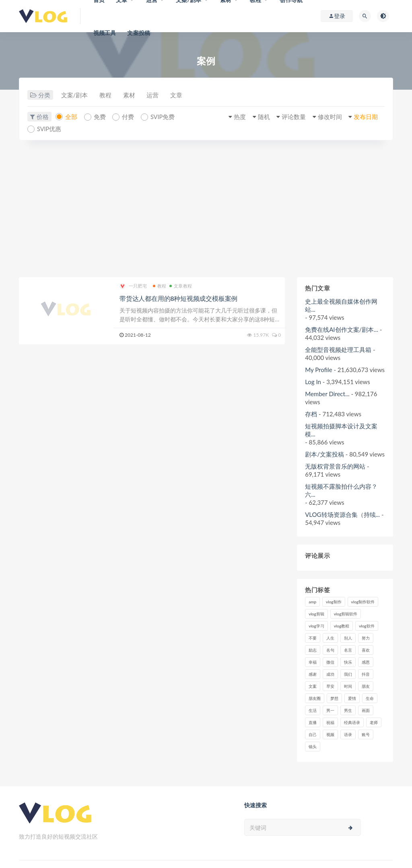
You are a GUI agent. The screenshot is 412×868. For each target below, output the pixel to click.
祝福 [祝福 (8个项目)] (330, 722)
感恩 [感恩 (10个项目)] (366, 662)
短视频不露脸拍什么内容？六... (341, 490)
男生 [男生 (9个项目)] (348, 710)
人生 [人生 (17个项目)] (330, 638)
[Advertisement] (206, 208)
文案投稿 (139, 33)
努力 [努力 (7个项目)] (366, 638)
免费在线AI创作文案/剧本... (342, 329)
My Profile (318, 369)
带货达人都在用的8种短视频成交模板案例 (178, 298)
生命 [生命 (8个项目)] (370, 698)
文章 (182, 95)
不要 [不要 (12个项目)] (313, 638)
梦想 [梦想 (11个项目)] (334, 698)
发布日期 (365, 117)
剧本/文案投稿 (324, 454)
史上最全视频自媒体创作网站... (341, 305)
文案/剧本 (75, 95)
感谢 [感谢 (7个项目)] (313, 674)
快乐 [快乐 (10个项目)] (348, 662)
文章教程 (181, 285)
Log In (313, 381)
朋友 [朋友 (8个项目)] (366, 686)
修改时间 (327, 117)
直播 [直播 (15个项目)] (313, 722)
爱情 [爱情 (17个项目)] (352, 698)
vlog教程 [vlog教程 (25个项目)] (342, 625)
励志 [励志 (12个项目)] (313, 650)
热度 (233, 117)
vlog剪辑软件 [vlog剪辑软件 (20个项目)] (346, 613)
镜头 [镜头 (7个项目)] (313, 746)
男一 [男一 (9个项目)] (330, 710)
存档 (311, 413)
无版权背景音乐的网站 (335, 466)
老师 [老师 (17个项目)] (374, 722)
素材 (132, 95)
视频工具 (105, 33)
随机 (258, 117)
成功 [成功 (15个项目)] (330, 674)
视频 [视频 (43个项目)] (330, 734)
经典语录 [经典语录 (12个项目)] (352, 722)
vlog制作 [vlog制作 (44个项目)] (334, 601)
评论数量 (290, 117)
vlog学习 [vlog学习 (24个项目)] (316, 625)
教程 (107, 95)
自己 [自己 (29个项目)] (313, 734)
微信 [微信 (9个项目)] (330, 662)
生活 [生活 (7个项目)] (313, 710)
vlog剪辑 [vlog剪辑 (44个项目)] (316, 613)
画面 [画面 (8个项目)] (366, 710)
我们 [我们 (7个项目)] (348, 674)
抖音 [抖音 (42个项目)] (366, 674)
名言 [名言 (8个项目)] (348, 650)
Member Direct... (327, 393)
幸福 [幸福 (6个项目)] (313, 662)
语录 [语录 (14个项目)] (348, 734)
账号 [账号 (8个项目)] (366, 734)
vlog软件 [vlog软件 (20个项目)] (367, 625)
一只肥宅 (133, 286)
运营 (157, 95)
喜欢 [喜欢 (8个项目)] (366, 650)
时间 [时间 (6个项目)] (348, 686)
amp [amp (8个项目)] (312, 601)
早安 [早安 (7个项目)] (330, 686)
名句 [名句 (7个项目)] (330, 650)
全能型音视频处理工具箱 (338, 349)
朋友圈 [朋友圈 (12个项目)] (315, 698)
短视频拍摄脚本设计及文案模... (341, 430)
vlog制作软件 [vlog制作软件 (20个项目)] (363, 601)
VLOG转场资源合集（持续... (342, 514)
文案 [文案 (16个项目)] (313, 686)
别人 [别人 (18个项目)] (348, 638)
